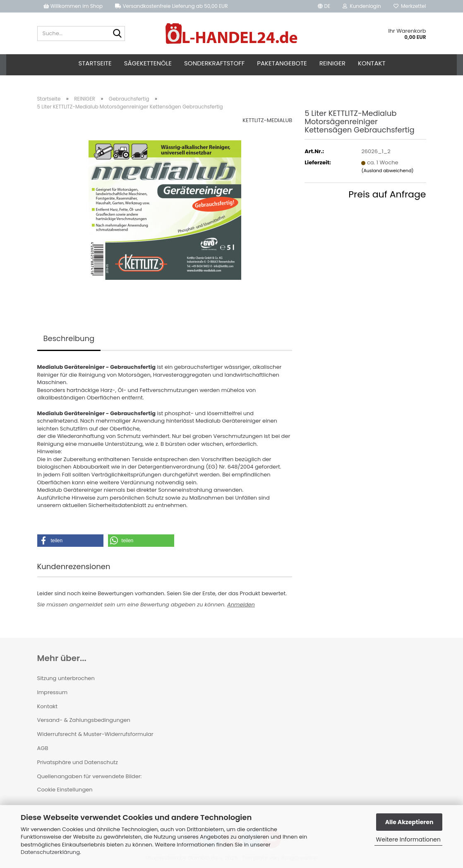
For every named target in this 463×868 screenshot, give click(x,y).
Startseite (95, 63)
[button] (324, 6)
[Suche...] (117, 34)
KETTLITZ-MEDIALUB (267, 120)
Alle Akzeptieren (409, 822)
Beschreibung (69, 338)
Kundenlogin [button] (362, 6)
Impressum (53, 692)
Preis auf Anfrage (387, 194)
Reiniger (332, 63)
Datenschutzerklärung (50, 852)
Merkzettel (410, 6)
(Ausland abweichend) (387, 171)
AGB (43, 748)
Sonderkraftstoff (214, 63)
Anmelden (241, 605)
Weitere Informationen (408, 839)
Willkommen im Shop (73, 6)
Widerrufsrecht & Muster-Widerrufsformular (95, 734)
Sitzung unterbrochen (66, 678)
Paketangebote (282, 63)
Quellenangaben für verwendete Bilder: (90, 776)
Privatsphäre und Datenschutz (78, 762)
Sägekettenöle (148, 63)
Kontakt (372, 63)
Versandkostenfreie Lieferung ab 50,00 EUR (171, 6)
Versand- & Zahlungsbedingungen (84, 720)
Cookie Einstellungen (65, 790)
